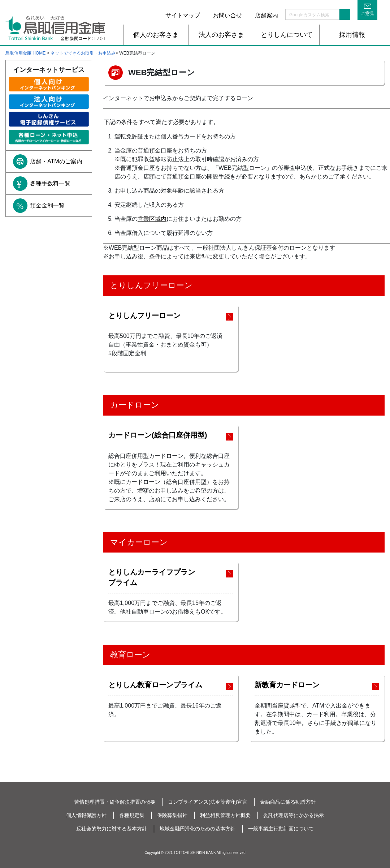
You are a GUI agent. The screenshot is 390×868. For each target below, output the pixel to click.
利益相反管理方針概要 (225, 815)
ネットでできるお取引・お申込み (83, 53)
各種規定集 (132, 815)
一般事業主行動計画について (281, 829)
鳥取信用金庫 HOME (25, 53)
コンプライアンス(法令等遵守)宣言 (207, 802)
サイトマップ (183, 15)
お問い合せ (227, 15)
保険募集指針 (172, 815)
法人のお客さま (221, 35)
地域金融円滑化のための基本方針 (198, 829)
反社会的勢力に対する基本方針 (112, 829)
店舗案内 (266, 15)
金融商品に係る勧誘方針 (288, 802)
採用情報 (352, 35)
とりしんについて (287, 35)
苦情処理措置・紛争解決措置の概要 (115, 802)
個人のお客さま (156, 35)
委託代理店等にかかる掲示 (294, 815)
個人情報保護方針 (86, 815)
